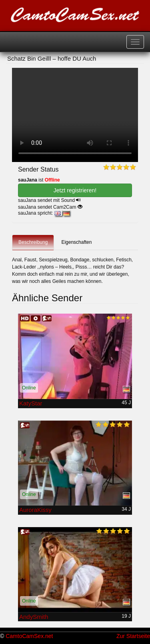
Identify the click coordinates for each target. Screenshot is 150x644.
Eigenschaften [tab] (76, 242)
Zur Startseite (133, 636)
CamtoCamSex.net (29, 636)
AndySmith (34, 617)
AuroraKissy (35, 510)
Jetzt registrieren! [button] (75, 190)
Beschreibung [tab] (33, 242)
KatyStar (31, 403)
